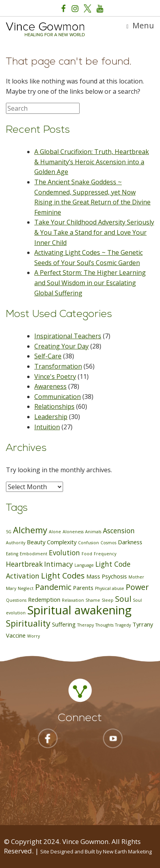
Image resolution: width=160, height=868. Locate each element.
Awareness (50, 386)
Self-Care (48, 356)
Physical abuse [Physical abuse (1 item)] (110, 588)
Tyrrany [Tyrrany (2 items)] (143, 624)
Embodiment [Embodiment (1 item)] (33, 554)
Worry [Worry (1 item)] (33, 636)
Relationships (54, 406)
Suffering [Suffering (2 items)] (64, 624)
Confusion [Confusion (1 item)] (88, 543)
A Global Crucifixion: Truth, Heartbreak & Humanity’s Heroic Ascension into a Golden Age (92, 162)
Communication (58, 397)
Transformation (58, 366)
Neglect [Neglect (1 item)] (26, 588)
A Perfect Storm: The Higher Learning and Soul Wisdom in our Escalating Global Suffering (90, 283)
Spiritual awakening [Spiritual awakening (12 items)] (79, 610)
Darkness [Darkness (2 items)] (130, 542)
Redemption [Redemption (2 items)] (44, 599)
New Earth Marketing (127, 851)
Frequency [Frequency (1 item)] (105, 554)
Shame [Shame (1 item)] (93, 600)
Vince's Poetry (55, 377)
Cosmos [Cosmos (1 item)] (108, 543)
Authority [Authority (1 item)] (16, 543)
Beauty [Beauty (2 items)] (36, 542)
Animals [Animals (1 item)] (93, 532)
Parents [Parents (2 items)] (83, 588)
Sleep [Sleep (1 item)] (108, 600)
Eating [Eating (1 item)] (12, 554)
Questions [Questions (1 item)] (16, 600)
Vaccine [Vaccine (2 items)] (16, 635)
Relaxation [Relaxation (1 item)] (73, 600)
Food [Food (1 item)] (87, 554)
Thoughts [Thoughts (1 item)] (104, 625)
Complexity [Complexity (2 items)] (62, 542)
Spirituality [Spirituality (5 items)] (28, 623)
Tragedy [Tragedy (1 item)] (123, 625)
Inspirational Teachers (68, 336)
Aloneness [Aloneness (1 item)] (73, 532)
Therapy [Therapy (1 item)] (86, 625)
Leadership (51, 417)
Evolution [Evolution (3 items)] (64, 553)
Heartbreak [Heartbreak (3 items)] (24, 564)
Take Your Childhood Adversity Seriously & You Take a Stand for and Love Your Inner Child (94, 232)
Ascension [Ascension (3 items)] (119, 530)
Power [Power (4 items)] (137, 587)
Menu (140, 25)
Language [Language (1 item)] (84, 565)
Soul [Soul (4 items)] (123, 599)
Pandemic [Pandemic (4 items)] (53, 587)
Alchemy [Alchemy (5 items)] (30, 530)
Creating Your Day (61, 346)
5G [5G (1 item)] (9, 532)
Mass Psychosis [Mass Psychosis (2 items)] (107, 576)
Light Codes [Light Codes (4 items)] (63, 576)
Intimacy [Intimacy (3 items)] (59, 564)
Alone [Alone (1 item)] (55, 532)
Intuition (47, 427)
